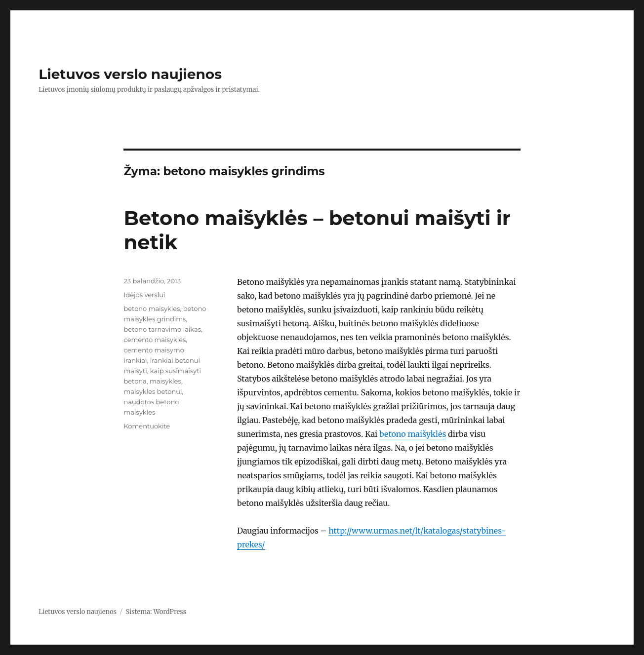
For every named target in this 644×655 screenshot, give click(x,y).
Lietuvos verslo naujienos (130, 74)
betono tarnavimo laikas (162, 329)
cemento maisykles (155, 340)
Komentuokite (147, 426)
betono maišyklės (413, 434)
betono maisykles (152, 308)
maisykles (165, 381)
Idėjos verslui (144, 295)
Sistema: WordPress (156, 612)
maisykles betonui (153, 391)
